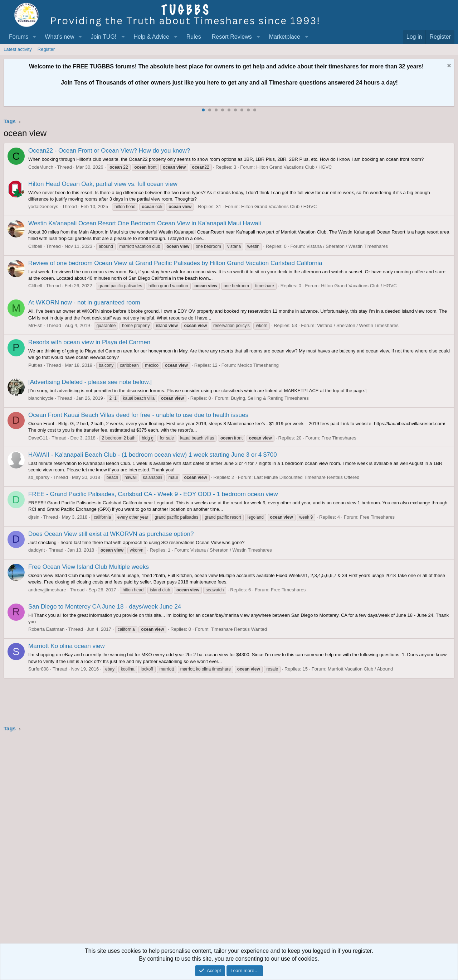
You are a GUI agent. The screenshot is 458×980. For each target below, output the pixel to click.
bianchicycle (41, 398)
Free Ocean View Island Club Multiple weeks (89, 567)
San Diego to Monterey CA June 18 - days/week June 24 (105, 607)
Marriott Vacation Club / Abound (360, 669)
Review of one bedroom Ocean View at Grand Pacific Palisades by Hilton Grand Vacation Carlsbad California (175, 263)
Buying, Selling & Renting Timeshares (270, 398)
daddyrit (36, 550)
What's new (59, 37)
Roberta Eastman (46, 629)
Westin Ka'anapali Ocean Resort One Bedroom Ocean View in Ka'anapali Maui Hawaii (145, 223)
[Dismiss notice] (448, 66)
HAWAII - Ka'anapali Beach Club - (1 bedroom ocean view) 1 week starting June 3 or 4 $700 (153, 455)
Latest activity (18, 49)
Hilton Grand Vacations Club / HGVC (294, 167)
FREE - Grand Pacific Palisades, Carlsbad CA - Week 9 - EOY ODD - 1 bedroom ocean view (153, 494)
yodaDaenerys (43, 206)
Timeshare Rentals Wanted (239, 629)
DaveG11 (38, 438)
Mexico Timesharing (258, 365)
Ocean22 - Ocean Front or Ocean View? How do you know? (109, 151)
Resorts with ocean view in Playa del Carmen (89, 342)
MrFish (35, 325)
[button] (34, 37)
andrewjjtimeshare (47, 590)
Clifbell (35, 246)
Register (46, 49)
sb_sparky (39, 477)
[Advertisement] (218, 840)
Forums (19, 37)
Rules (194, 37)
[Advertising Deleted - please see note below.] (90, 382)
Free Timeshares (339, 438)
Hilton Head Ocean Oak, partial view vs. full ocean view (103, 184)
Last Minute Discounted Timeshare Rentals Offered (307, 477)
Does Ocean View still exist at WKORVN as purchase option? (111, 534)
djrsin (34, 517)
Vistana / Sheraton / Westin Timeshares (347, 246)
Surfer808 (38, 669)
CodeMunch (41, 167)
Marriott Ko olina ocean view (67, 646)
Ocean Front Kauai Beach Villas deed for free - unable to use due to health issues (138, 415)
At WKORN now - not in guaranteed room (84, 302)
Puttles (35, 365)
